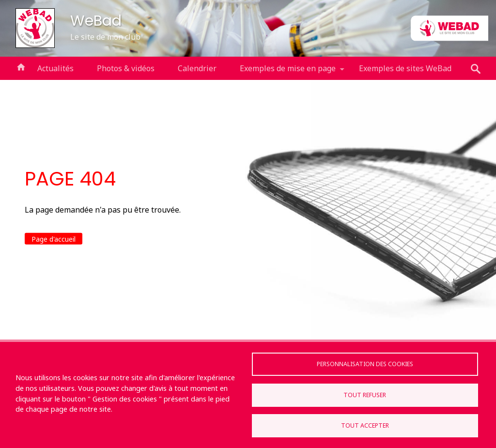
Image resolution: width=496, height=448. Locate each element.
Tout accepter (365, 425)
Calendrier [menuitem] (197, 68)
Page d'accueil (54, 239)
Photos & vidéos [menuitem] (126, 68)
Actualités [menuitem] (55, 68)
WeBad (96, 21)
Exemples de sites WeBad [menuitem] (405, 68)
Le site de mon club (105, 37)
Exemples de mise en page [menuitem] (288, 71)
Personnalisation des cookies (365, 364)
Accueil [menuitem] (21, 66)
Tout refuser (365, 395)
